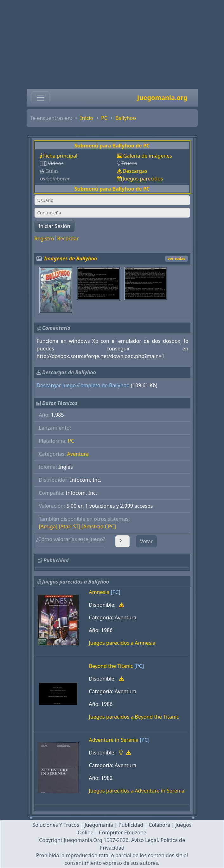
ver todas (176, 259)
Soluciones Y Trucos (56, 825)
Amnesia (99, 592)
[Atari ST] (69, 526)
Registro (44, 238)
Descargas (135, 171)
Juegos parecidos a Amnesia (122, 643)
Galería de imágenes (148, 156)
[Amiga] (48, 526)
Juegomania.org (162, 98)
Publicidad (131, 825)
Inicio (87, 118)
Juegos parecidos (143, 179)
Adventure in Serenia (114, 740)
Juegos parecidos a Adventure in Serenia (137, 791)
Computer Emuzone (123, 832)
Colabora (159, 825)
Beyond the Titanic (111, 666)
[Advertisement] (112, 44)
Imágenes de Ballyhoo (70, 258)
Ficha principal (60, 156)
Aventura (78, 454)
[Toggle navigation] (41, 98)
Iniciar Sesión (54, 226)
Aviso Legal (144, 840)
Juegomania (99, 825)
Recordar (68, 238)
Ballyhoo (126, 118)
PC (104, 118)
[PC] (116, 592)
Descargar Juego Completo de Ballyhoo (83, 385)
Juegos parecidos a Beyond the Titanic (134, 717)
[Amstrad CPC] (99, 526)
